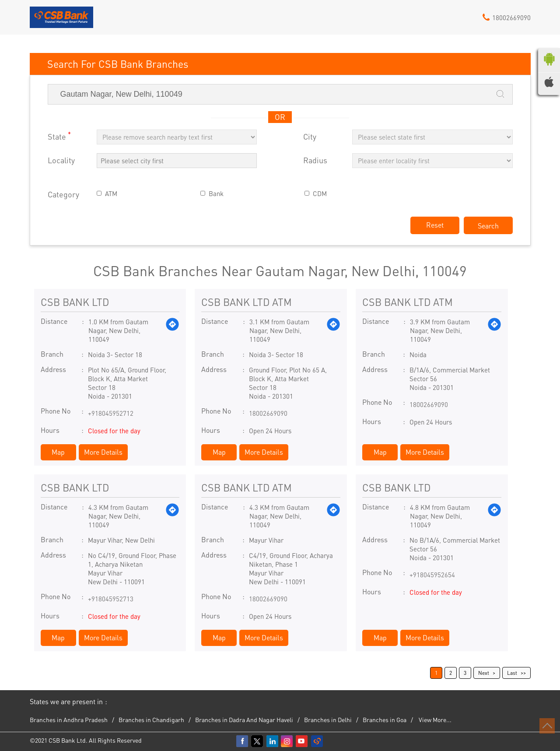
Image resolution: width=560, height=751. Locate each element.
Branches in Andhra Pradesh (69, 719)
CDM (320, 194)
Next (484, 673)
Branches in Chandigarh (151, 719)
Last (512, 673)
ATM (111, 194)
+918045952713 (111, 599)
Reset (435, 225)
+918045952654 (432, 575)
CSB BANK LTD (75, 302)
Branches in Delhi (328, 719)
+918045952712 (111, 413)
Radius (315, 160)
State (59, 136)
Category (63, 195)
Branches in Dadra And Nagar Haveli (244, 719)
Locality (61, 160)
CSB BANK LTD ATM (247, 302)
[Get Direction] (172, 330)
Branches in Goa (385, 719)
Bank (216, 194)
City (310, 137)
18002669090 (268, 413)
